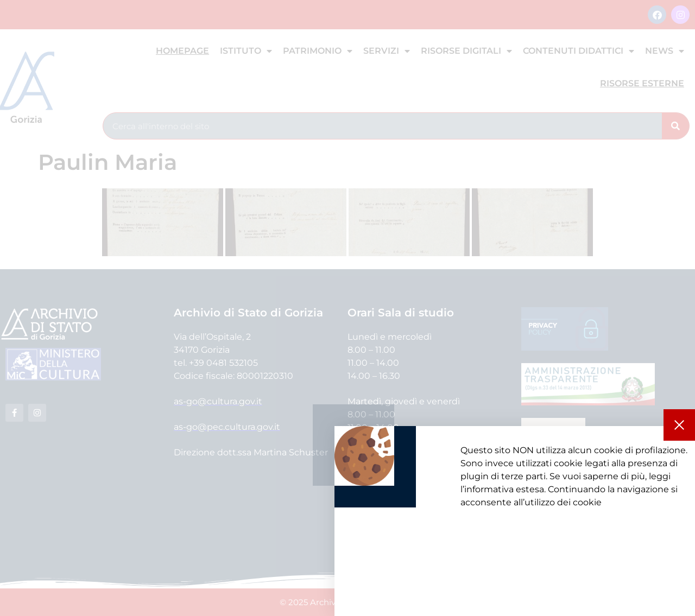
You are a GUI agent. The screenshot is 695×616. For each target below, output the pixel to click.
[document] (347, 308)
